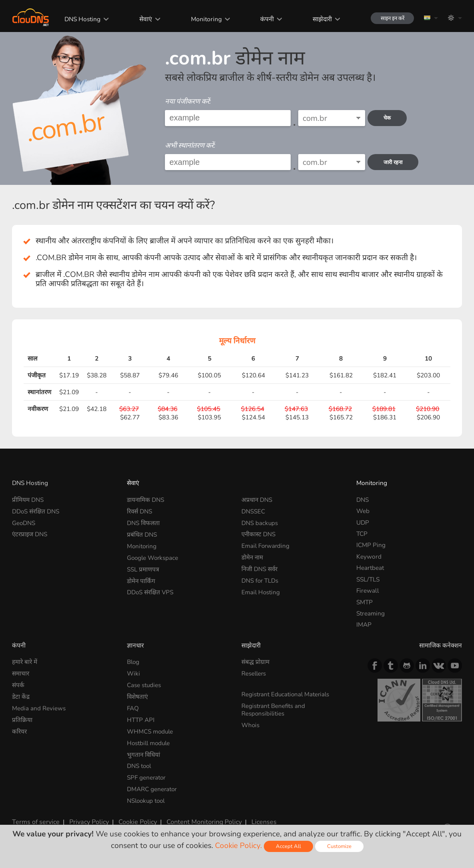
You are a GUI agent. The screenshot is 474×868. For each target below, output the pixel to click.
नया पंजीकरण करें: (188, 101)
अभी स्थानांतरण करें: (190, 145)
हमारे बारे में (25, 662)
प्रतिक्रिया (22, 719)
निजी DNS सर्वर (260, 568)
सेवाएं (143, 19)
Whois (251, 724)
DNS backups (260, 522)
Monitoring (202, 19)
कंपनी (263, 19)
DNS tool (140, 764)
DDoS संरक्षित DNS (36, 511)
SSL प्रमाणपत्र (143, 568)
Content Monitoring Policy (199, 819)
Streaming (371, 613)
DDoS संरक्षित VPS (151, 590)
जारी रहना (395, 162)
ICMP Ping (371, 545)
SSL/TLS (368, 579)
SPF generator (147, 776)
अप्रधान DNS (257, 500)
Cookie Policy (134, 819)
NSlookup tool (147, 798)
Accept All (288, 846)
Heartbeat (370, 568)
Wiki (134, 673)
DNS (363, 500)
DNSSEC (253, 511)
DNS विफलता (144, 522)
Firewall (368, 590)
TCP (362, 534)
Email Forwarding (266, 545)
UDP (363, 522)
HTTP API (141, 719)
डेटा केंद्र (21, 696)
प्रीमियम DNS (28, 500)
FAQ (133, 707)
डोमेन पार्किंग (141, 579)
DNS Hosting (80, 19)
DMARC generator (152, 787)
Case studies (144, 685)
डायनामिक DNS (146, 500)
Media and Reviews (39, 707)
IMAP (364, 624)
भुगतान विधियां (144, 753)
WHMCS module (151, 730)
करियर (19, 730)
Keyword (369, 556)
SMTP (365, 602)
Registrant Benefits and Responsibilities (274, 709)
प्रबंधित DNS (142, 534)
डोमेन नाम (253, 556)
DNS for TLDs (260, 579)
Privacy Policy (86, 819)
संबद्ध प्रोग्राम (255, 662)
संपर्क (18, 685)
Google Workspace (154, 556)
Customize (339, 846)
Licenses (257, 819)
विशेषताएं (138, 696)
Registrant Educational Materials (286, 694)
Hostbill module (150, 741)
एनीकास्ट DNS (259, 534)
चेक (389, 118)
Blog (134, 662)
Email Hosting (261, 590)
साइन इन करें (390, 18)
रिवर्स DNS (140, 511)
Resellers (254, 673)
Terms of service (34, 819)
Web (363, 511)
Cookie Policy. (238, 846)
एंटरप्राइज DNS (30, 534)
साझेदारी (317, 19)
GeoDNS (24, 522)
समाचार (21, 673)
